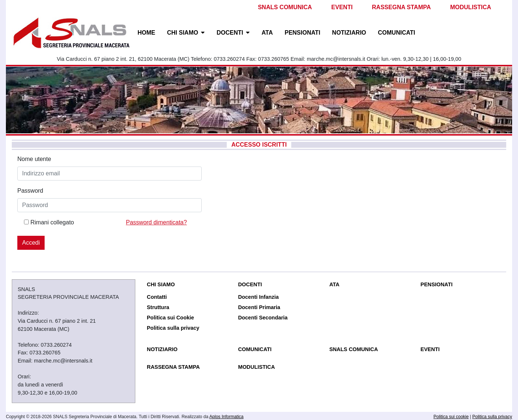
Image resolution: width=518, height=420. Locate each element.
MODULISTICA (471, 7)
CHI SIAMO (182, 33)
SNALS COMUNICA (285, 7)
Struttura (158, 307)
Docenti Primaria (259, 307)
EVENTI (342, 7)
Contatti (157, 297)
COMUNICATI (397, 33)
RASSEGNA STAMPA (401, 7)
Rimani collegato (52, 222)
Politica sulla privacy (173, 328)
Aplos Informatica (227, 417)
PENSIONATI (303, 33)
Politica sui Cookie (170, 318)
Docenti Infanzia (258, 297)
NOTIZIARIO (349, 33)
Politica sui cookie (451, 417)
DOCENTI (230, 33)
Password (30, 191)
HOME (146, 33)
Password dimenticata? (157, 222)
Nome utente (34, 159)
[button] (204, 33)
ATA (267, 33)
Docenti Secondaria (263, 318)
